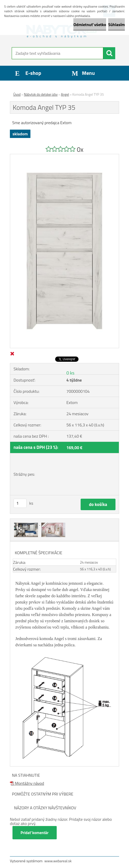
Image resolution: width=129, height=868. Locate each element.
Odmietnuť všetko (90, 25)
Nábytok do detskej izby (41, 94)
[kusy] (20, 503)
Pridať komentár (35, 833)
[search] (109, 53)
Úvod (17, 94)
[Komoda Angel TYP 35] (64, 156)
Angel (65, 94)
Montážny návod (27, 783)
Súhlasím (117, 25)
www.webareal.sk (58, 861)
